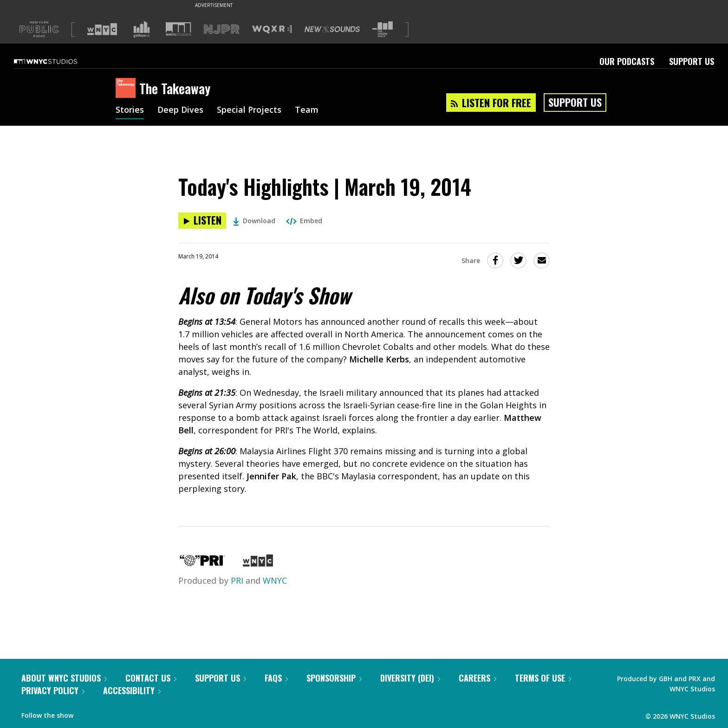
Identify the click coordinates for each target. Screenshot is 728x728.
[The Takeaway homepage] (127, 89)
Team (307, 110)
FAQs (276, 678)
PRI (237, 580)
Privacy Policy (53, 690)
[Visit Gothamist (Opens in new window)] (142, 29)
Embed (304, 221)
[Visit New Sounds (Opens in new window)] (332, 29)
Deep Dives (180, 110)
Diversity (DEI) (410, 678)
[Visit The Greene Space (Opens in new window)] (383, 29)
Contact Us (151, 678)
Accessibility (132, 690)
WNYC (275, 580)
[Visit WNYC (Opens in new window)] (102, 29)
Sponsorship (334, 678)
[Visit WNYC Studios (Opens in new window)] (179, 29)
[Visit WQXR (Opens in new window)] (272, 29)
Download (254, 221)
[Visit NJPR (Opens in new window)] (222, 29)
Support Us (692, 61)
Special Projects (249, 110)
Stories (130, 110)
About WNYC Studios (64, 678)
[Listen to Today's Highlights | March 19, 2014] (202, 221)
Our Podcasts (627, 61)
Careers (478, 678)
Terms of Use (543, 678)
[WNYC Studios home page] (57, 61)
